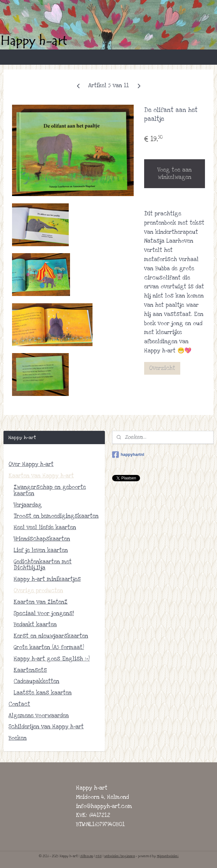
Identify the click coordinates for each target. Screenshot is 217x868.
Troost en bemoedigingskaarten (56, 516)
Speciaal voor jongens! (44, 613)
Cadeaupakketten (36, 681)
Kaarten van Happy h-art (41, 476)
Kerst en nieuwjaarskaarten (51, 636)
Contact (19, 704)
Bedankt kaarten (35, 625)
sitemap (87, 856)
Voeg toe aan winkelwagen (175, 174)
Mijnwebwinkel (168, 856)
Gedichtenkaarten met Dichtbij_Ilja (43, 565)
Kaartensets (30, 670)
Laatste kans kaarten (43, 693)
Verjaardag (28, 505)
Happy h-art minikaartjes (47, 579)
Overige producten (38, 591)
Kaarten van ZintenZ (41, 602)
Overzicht (162, 368)
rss (99, 856)
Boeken (18, 738)
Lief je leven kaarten (41, 550)
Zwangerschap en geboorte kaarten (50, 490)
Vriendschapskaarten (42, 539)
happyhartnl (128, 455)
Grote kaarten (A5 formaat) (49, 647)
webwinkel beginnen (120, 856)
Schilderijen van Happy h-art (46, 727)
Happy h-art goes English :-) (52, 659)
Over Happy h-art (31, 464)
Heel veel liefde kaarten (45, 527)
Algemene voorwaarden (39, 716)
